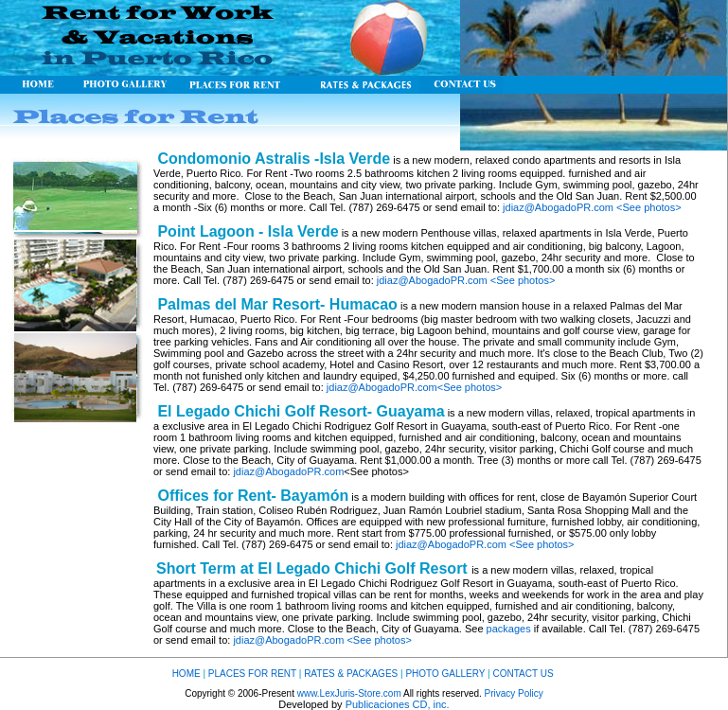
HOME (186, 674)
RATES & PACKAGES (351, 674)
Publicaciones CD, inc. (398, 704)
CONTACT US (522, 674)
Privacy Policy (514, 693)
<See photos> (649, 207)
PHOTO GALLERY (446, 674)
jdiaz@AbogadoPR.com (558, 207)
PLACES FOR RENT (252, 674)
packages (509, 629)
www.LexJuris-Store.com (349, 693)
